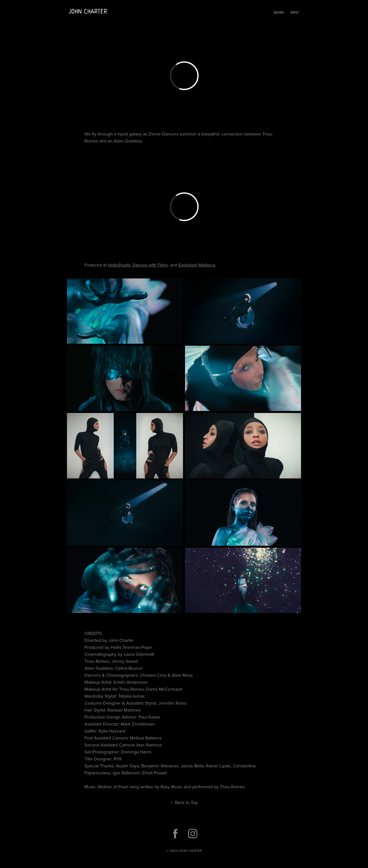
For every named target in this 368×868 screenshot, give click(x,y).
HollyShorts (119, 265)
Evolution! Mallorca (197, 265)
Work (279, 12)
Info (294, 12)
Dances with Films (150, 265)
